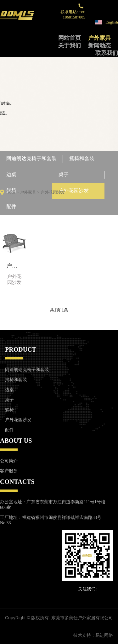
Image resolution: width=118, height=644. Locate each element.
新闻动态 (99, 45)
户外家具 (99, 38)
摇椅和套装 (82, 158)
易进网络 (104, 635)
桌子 (64, 174)
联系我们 (107, 53)
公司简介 (9, 461)
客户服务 (9, 471)
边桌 (11, 174)
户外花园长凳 (14, 266)
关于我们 (70, 45)
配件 (11, 206)
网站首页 (70, 38)
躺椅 (9, 410)
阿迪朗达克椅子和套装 (31, 158)
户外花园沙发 (74, 190)
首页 (11, 192)
